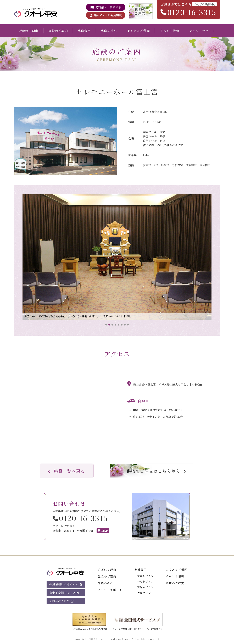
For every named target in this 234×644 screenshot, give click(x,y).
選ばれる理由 (29, 31)
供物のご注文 (175, 583)
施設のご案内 (58, 31)
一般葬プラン (146, 582)
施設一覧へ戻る (69, 471)
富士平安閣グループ (62, 593)
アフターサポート (202, 31)
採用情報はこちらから (64, 584)
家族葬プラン (146, 576)
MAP (105, 531)
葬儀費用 (84, 31)
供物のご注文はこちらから (153, 471)
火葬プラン (144, 593)
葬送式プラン (146, 587)
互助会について (60, 601)
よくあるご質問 (138, 31)
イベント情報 (169, 31)
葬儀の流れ (109, 31)
